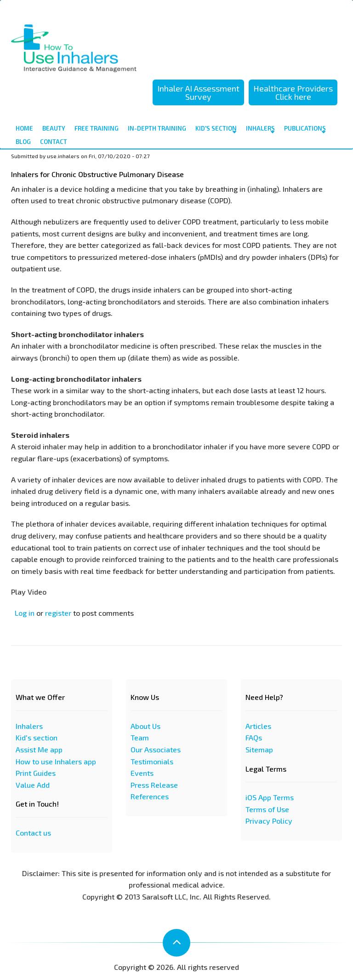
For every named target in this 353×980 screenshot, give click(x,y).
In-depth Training (157, 128)
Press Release (154, 785)
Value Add (33, 785)
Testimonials (152, 761)
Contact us (33, 833)
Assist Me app (39, 749)
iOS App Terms (270, 797)
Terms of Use (267, 809)
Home (24, 128)
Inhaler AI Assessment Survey (198, 92)
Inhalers (260, 130)
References (150, 796)
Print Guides (36, 773)
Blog (23, 142)
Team (140, 737)
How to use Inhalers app (56, 761)
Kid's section (37, 737)
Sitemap (259, 749)
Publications (305, 130)
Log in (25, 613)
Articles (258, 726)
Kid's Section (216, 130)
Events (142, 773)
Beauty (54, 128)
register (58, 613)
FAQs (254, 737)
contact (54, 142)
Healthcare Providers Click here (293, 92)
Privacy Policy (269, 821)
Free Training (97, 128)
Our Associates (156, 749)
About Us (145, 726)
